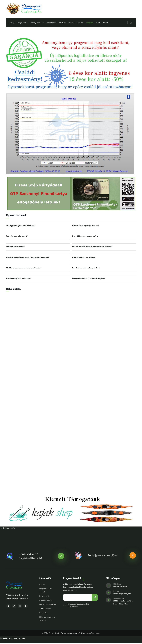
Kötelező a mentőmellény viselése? (86, 269)
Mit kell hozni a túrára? (15, 247)
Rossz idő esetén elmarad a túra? (85, 237)
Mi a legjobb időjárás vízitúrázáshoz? (21, 226)
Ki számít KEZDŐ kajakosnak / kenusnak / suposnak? (27, 258)
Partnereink (44, 597)
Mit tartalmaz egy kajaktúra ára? (86, 226)
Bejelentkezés (9, 529)
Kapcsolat (43, 614)
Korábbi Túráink (46, 601)
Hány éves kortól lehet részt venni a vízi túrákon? (92, 247)
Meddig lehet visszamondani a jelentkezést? (24, 269)
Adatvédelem (45, 609)
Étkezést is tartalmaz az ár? (17, 237)
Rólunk (42, 585)
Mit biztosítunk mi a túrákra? (84, 258)
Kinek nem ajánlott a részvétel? (19, 279)
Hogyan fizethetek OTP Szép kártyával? (89, 279)
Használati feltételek (48, 605)
